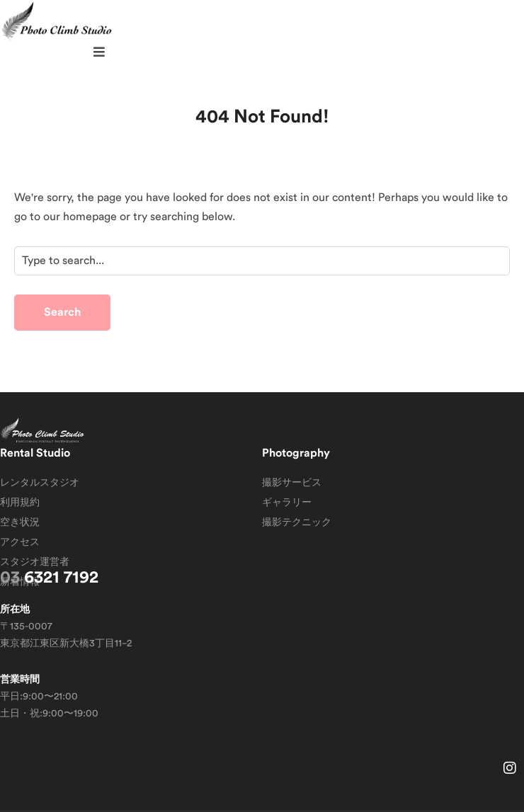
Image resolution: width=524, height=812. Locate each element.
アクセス (20, 542)
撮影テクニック (297, 522)
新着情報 (20, 582)
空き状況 (20, 522)
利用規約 (20, 503)
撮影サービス (292, 483)
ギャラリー (287, 503)
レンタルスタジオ (40, 483)
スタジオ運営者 (35, 562)
